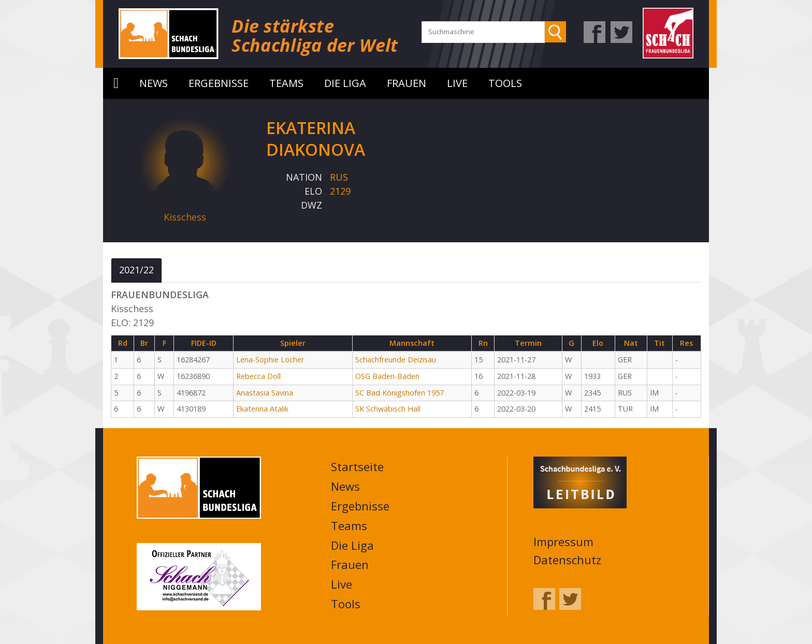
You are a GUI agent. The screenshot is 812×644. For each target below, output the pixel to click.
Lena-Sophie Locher (270, 360)
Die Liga (345, 83)
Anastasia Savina (265, 393)
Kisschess (185, 217)
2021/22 (136, 270)
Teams (286, 83)
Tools (505, 83)
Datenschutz (567, 560)
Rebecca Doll (258, 376)
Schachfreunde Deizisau (396, 360)
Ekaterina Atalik (262, 409)
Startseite (116, 83)
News (154, 83)
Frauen (407, 83)
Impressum (563, 541)
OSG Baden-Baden (387, 376)
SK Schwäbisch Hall (388, 409)
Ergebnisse (219, 83)
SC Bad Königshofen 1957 (400, 393)
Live (457, 83)
